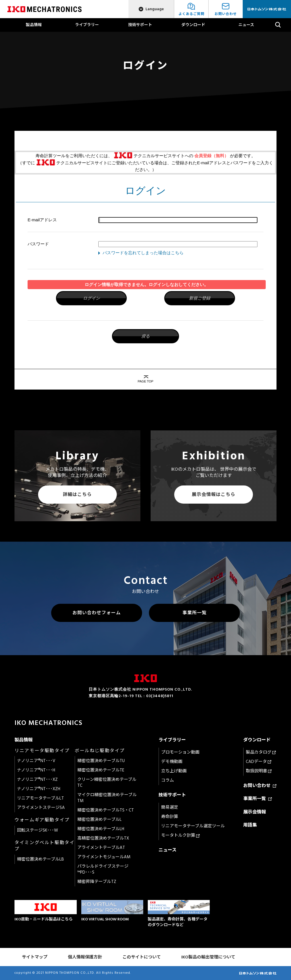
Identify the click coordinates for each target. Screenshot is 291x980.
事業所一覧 (195, 613)
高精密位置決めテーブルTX (103, 838)
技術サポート (140, 25)
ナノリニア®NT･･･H (36, 770)
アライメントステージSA (41, 808)
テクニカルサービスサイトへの (163, 156)
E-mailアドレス (42, 220)
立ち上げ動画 (174, 771)
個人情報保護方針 (85, 957)
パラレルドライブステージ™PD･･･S (103, 869)
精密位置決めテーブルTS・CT (106, 810)
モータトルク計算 (180, 835)
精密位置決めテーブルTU (101, 761)
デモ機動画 (172, 762)
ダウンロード (193, 25)
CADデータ (259, 762)
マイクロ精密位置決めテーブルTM (107, 798)
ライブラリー (87, 25)
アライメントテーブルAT (101, 848)
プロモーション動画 (180, 752)
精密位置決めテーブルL (99, 820)
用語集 (250, 825)
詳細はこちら (77, 495)
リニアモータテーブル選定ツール (193, 826)
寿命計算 (170, 817)
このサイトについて (142, 957)
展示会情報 (255, 812)
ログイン (92, 298)
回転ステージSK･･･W (38, 830)
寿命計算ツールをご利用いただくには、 (74, 156)
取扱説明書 (259, 771)
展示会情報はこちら (214, 495)
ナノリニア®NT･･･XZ (37, 780)
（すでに (27, 163)
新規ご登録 (200, 298)
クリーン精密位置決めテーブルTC (107, 783)
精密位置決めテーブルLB (40, 859)
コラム (168, 780)
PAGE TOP (145, 381)
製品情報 (34, 25)
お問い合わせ (260, 786)
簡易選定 (170, 807)
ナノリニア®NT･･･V (36, 761)
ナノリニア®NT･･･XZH (39, 789)
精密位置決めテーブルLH (101, 829)
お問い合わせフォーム (97, 613)
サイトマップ (35, 957)
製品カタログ (261, 752)
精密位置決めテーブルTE (101, 770)
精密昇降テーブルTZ (97, 882)
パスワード (38, 244)
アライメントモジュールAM (104, 857)
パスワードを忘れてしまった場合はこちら (143, 253)
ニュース (246, 25)
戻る (145, 336)
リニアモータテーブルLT (40, 798)
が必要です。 (243, 156)
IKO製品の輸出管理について (208, 957)
